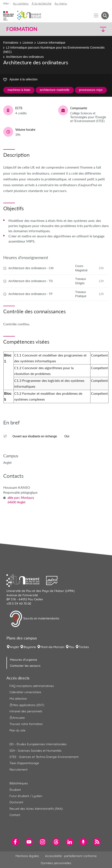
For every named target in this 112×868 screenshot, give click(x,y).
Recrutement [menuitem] (19, 770)
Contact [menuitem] (15, 815)
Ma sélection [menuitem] (18, 699)
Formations (11, 43)
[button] (97, 29)
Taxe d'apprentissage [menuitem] (24, 763)
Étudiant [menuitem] (15, 790)
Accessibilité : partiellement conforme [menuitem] (71, 856)
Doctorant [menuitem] (16, 802)
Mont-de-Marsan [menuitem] (52, 647)
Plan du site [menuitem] (17, 730)
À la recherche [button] (42, 3)
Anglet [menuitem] (14, 647)
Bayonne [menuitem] (30, 647)
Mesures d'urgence (23, 660)
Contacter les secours (25, 666)
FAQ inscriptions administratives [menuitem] (32, 686)
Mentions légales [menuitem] (27, 856)
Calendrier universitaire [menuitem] (25, 692)
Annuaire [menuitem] (17, 718)
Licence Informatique (51, 43)
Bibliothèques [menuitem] (19, 783)
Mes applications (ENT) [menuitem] (27, 705)
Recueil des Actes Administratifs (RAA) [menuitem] (36, 809)
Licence (28, 43)
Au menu (61, 3)
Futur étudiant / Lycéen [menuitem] (26, 796)
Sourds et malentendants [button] (34, 619)
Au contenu (21, 3)
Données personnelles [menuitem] (56, 863)
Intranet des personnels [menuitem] (26, 711)
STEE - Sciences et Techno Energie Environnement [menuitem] (44, 757)
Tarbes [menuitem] (84, 647)
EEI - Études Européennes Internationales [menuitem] (38, 744)
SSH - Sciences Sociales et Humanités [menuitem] (36, 751)
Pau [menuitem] (72, 647)
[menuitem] (15, 842)
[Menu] (96, 16)
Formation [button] (22, 29)
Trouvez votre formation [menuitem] (26, 724)
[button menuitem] (105, 16)
